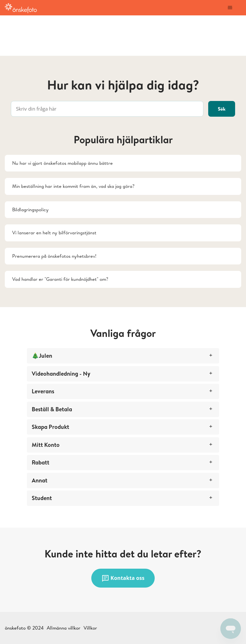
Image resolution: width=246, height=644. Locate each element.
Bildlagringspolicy (30, 209)
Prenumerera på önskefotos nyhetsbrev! (54, 256)
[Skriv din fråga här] (107, 109)
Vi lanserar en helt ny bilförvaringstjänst (54, 233)
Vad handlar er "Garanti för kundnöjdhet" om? (60, 279)
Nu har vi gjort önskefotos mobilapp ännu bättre (62, 163)
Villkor (90, 628)
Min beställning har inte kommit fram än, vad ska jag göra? (73, 186)
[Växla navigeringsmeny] (230, 8)
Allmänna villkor (64, 628)
